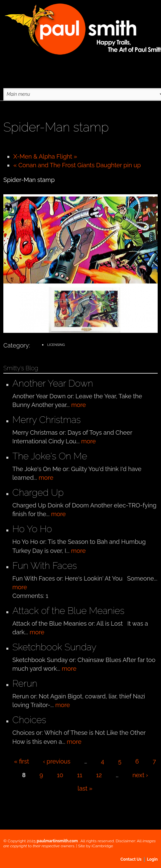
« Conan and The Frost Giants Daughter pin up (77, 165)
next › (140, 775)
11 (80, 775)
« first (22, 761)
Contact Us (131, 859)
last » (85, 788)
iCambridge (102, 846)
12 (99, 775)
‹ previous (57, 761)
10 (60, 775)
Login (152, 859)
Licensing (56, 345)
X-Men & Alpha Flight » (45, 156)
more (78, 405)
